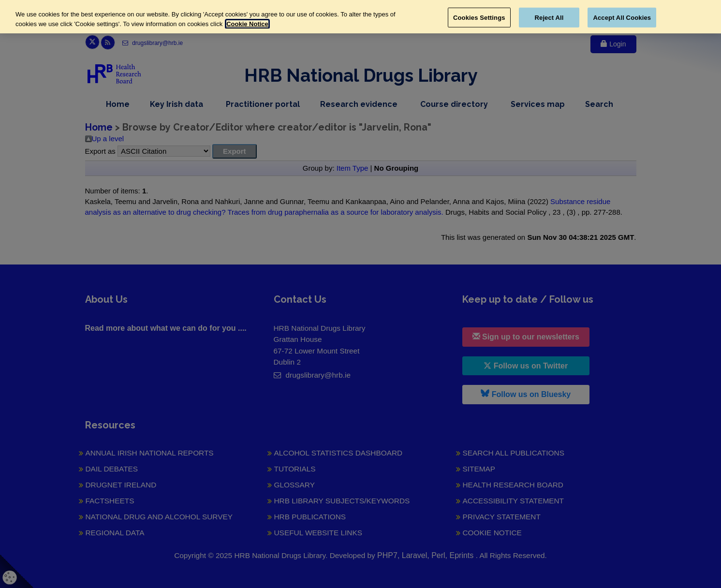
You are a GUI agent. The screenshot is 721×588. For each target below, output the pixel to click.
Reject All (549, 17)
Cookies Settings (479, 17)
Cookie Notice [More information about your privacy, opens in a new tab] (247, 24)
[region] (360, 17)
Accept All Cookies (622, 17)
